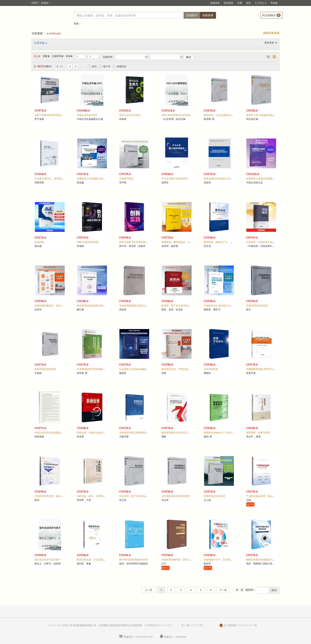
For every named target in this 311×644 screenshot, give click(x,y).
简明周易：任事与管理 (258, 433)
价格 (68, 56)
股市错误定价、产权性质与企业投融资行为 (184, 369)
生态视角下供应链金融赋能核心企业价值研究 (143, 369)
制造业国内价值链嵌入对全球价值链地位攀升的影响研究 (233, 179)
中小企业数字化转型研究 (175, 179)
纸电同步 (120, 66)
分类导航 (40, 43)
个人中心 (259, 3)
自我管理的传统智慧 (257, 306)
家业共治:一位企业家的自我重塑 (221, 115)
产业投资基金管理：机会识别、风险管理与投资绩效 (274, 496)
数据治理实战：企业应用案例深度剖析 (97, 560)
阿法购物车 (271, 15)
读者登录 (215, 3)
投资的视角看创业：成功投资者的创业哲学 (57, 306)
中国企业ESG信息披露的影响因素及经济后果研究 (61, 433)
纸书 (92, 66)
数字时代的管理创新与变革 (133, 560)
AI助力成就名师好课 (88, 242)
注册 (240, 3)
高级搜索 (208, 15)
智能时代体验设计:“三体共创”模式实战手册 (227, 433)
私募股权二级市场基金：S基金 (178, 242)
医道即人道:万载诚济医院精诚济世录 (266, 115)
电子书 (105, 66)
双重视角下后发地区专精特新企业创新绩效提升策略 (104, 179)
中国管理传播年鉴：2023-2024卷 (179, 560)
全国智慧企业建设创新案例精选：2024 (267, 179)
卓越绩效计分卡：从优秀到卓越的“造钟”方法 (227, 560)
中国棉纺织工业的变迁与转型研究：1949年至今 (229, 306)
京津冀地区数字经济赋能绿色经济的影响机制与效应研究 (107, 369)
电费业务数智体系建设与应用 (262, 560)
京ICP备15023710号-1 (193, 625)
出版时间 (58, 56)
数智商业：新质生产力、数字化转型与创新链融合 (230, 242)
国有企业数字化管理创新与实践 (136, 242)
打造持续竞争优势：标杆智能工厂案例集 (56, 496)
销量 (46, 56)
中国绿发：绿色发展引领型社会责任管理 (268, 242)
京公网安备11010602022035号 (240, 625)
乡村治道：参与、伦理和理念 (92, 496)
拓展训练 (39, 242)
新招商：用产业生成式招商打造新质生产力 (184, 306)
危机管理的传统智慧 (45, 369)
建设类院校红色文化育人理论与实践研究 (183, 433)
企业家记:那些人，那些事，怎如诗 (53, 179)
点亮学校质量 (211, 369)
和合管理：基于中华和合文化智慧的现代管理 (143, 496)
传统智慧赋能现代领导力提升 (135, 306)
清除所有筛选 (271, 33)
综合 (37, 56)
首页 (248, 3)
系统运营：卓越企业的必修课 (92, 433)
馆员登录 (228, 3)
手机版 (274, 3)
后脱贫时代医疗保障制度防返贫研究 (138, 433)
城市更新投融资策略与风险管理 (93, 306)
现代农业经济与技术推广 (48, 560)
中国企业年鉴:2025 (87, 115)
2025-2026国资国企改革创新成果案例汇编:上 (185, 115)
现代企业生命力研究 (130, 115)
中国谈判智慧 (126, 179)
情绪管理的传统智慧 (214, 496)
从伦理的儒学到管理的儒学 (176, 496)
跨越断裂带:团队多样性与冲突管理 (264, 369)
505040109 (181, 637)
